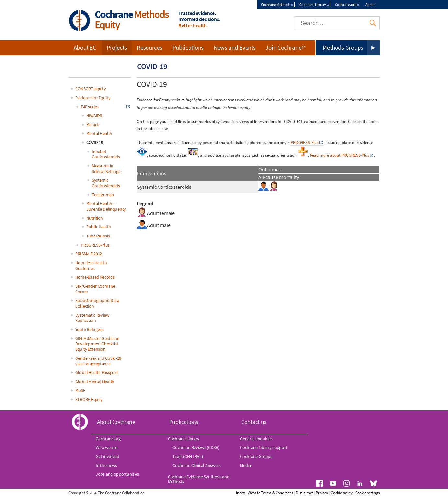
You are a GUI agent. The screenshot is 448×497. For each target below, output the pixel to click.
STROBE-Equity (89, 399)
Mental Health (99, 133)
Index (241, 493)
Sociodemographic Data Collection (97, 303)
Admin (371, 4)
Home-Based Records (95, 277)
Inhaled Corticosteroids (106, 154)
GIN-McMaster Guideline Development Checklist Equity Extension (97, 344)
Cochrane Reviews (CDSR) (196, 447)
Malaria (93, 125)
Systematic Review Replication (92, 318)
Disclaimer (304, 493)
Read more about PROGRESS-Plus (339, 155)
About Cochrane (116, 422)
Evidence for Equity (93, 98)
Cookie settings (368, 493)
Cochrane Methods (276, 4)
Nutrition (94, 218)
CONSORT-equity (91, 89)
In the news (106, 465)
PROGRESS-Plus (305, 143)
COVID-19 (95, 142)
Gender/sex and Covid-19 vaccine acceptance (98, 361)
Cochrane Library (312, 4)
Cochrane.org (345, 4)
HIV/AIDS (94, 115)
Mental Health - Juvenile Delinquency (106, 206)
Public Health (99, 227)
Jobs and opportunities (117, 474)
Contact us (254, 422)
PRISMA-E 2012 (89, 254)
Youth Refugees (89, 329)
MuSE (80, 390)
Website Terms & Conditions (270, 493)
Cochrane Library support (264, 447)
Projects (117, 47)
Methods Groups (343, 47)
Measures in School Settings (106, 169)
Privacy (322, 493)
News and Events (235, 47)
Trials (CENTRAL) (188, 456)
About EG (85, 47)
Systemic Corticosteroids (106, 183)
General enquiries (256, 439)
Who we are (106, 447)
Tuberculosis (98, 236)
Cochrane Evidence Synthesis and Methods (199, 479)
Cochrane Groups (256, 456)
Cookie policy (342, 493)
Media (245, 465)
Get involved (107, 456)
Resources (149, 47)
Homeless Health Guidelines (91, 266)
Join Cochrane (283, 47)
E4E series (90, 107)
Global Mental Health (95, 382)
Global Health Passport (96, 372)
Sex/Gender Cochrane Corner (95, 289)
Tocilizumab (103, 195)
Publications (188, 47)
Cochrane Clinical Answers (197, 465)
